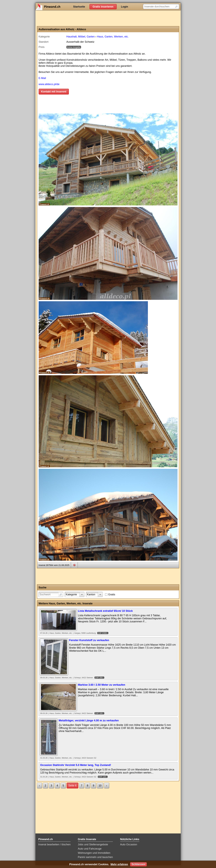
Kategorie (71, 594)
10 (100, 786)
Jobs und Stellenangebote (93, 844)
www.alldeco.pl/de (49, 84)
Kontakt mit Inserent (54, 92)
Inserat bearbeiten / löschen (54, 844)
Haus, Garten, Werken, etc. (113, 37)
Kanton (91, 594)
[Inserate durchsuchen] (161, 7)
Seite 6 (72, 786)
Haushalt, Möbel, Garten (81, 37)
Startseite (79, 7)
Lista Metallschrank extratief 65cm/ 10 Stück (105, 611)
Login (125, 7)
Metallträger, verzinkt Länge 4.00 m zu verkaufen (89, 721)
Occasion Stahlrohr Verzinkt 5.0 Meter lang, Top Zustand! (76, 765)
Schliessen (138, 864)
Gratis (112, 594)
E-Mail (42, 78)
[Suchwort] (51, 594)
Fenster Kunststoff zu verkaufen (89, 640)
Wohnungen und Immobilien (94, 853)
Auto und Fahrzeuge (90, 849)
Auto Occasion (129, 844)
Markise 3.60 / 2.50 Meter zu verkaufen (102, 685)
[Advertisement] (108, 18)
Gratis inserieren (103, 7)
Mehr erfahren (119, 864)
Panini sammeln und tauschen (95, 857)
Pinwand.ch (57, 7)
